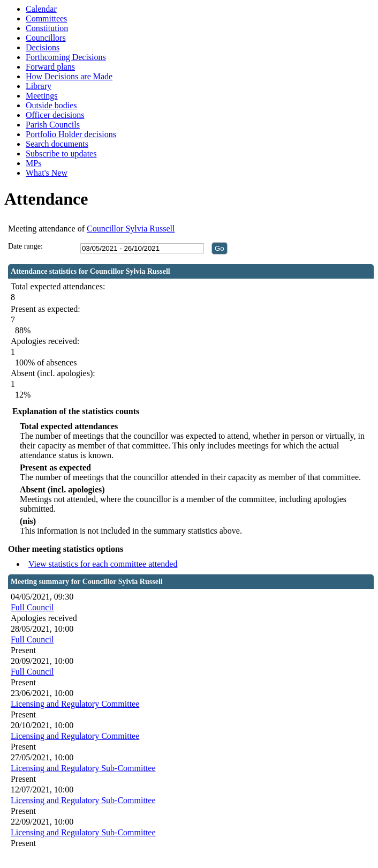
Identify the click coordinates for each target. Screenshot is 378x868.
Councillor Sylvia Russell (131, 229)
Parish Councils (53, 125)
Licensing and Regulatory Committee (75, 704)
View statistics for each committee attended (103, 564)
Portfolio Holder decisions (71, 134)
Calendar (41, 9)
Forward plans (50, 67)
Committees (46, 18)
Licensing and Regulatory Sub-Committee (83, 768)
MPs (33, 163)
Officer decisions (55, 115)
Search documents (57, 144)
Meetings (42, 96)
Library (39, 86)
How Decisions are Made (69, 76)
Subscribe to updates (61, 154)
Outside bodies (51, 105)
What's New (47, 173)
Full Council (32, 607)
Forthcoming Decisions (66, 57)
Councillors (46, 38)
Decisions (43, 47)
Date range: (25, 246)
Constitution (47, 28)
